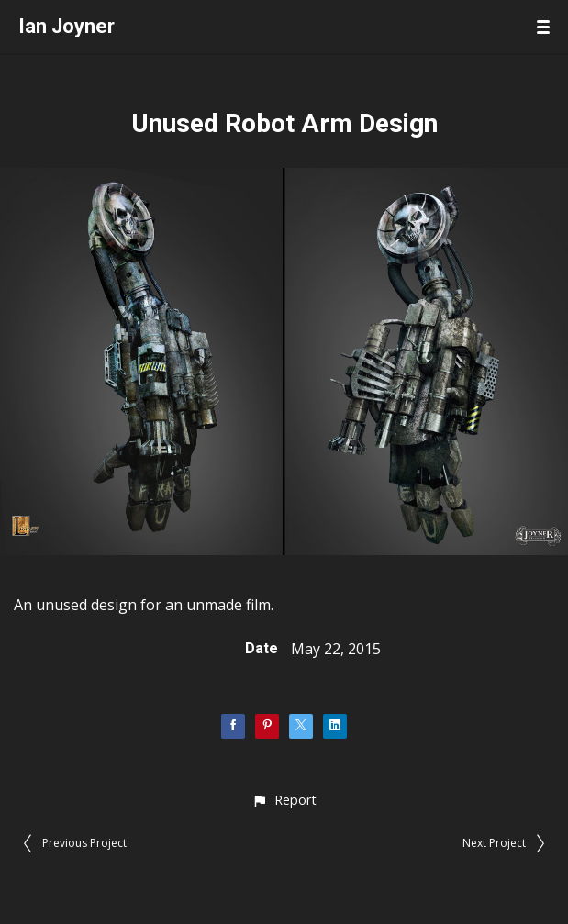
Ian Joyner (67, 27)
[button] (284, 800)
